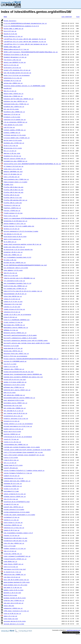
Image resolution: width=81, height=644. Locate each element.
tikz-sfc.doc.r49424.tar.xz (14, 543)
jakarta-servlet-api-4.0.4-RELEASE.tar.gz (19, 278)
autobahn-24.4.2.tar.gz (12, 80)
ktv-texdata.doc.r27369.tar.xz (15, 288)
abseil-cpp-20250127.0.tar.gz (15, 62)
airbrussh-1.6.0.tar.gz (12, 67)
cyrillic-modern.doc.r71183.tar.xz (17, 138)
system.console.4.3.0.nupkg (14, 509)
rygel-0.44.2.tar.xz (11, 460)
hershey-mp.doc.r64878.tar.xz (15, 262)
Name (5, 17)
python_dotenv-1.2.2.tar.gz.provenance (18, 424)
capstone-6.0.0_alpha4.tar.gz (15, 119)
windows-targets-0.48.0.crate (15, 598)
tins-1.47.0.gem (10, 546)
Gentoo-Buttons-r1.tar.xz (13, 36)
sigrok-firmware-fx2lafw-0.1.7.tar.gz (18, 473)
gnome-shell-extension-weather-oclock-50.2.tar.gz (22, 244)
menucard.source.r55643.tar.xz (15, 333)
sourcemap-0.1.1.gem (11, 491)
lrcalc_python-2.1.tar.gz (13, 322)
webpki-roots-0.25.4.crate (14, 590)
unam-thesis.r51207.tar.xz (14, 564)
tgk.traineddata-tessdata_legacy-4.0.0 (18, 533)
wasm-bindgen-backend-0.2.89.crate (17, 582)
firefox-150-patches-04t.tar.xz (15, 200)
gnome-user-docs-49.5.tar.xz (14, 247)
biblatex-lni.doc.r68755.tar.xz (15, 101)
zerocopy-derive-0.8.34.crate (15, 621)
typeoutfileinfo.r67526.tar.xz (15, 559)
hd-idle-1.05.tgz (10, 260)
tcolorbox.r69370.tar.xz (13, 525)
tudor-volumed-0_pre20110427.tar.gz (17, 556)
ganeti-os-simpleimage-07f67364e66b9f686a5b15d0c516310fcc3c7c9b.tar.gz (31, 218)
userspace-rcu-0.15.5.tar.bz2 (15, 569)
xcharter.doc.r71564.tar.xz (14, 600)
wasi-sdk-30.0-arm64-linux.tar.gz (16, 580)
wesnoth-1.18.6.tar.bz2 (12, 593)
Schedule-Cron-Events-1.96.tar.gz (16, 54)
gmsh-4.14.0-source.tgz (12, 239)
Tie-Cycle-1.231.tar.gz (12, 60)
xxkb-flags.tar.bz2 (11, 619)
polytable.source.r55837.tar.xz (15, 403)
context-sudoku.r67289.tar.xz (15, 130)
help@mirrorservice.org (73, 630)
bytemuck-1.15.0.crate (12, 117)
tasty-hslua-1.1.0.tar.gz (13, 522)
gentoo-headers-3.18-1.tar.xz (15, 223)
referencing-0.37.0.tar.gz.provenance (18, 437)
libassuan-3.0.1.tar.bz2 (13, 304)
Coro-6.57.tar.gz (10, 31)
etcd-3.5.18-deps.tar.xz (13, 174)
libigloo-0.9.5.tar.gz (12, 312)
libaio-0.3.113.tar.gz (12, 299)
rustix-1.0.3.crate (11, 457)
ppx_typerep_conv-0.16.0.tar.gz (15, 413)
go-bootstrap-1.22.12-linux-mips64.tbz (18, 249)
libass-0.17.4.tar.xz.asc (13, 301)
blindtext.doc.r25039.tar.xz (14, 112)
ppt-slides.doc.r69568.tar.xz (15, 408)
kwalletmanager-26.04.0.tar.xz (15, 294)
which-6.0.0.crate (10, 595)
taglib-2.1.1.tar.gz (11, 520)
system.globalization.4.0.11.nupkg (17, 512)
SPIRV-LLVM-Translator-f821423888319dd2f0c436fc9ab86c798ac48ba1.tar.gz (31, 52)
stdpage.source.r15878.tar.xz (15, 496)
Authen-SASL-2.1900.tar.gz (14, 28)
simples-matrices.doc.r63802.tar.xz (17, 481)
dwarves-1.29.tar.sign (12, 153)
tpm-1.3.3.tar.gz (10, 551)
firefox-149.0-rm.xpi (12, 195)
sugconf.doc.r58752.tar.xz (14, 507)
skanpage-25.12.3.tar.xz (13, 483)
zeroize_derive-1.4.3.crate (14, 624)
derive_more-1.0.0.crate (13, 140)
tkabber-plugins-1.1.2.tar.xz (15, 548)
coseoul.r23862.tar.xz (12, 132)
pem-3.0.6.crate (10, 392)
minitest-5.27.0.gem (11, 346)
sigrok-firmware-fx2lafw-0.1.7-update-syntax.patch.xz (24, 470)
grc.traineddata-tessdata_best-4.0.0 (17, 257)
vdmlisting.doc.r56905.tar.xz (15, 574)
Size (78, 17)
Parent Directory (10, 21)
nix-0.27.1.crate (10, 364)
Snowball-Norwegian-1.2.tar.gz (15, 57)
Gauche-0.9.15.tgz (10, 34)
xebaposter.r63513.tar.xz (13, 608)
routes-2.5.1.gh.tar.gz (12, 442)
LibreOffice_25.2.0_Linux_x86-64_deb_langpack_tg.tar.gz (25, 41)
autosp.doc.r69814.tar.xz (13, 83)
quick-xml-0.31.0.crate (12, 431)
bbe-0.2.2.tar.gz (10, 91)
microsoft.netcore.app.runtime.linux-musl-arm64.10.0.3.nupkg (27, 343)
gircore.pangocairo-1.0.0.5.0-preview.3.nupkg (21, 231)
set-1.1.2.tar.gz (10, 463)
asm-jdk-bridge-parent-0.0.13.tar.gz (17, 73)
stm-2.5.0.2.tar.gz (11, 499)
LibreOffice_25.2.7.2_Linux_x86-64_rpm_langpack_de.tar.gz (26, 44)
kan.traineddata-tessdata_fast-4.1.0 (17, 283)
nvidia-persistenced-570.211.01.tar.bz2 (19, 372)
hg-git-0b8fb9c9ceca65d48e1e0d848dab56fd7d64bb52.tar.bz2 (25, 265)
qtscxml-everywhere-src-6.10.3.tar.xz (18, 426)
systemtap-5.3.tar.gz (12, 517)
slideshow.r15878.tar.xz (13, 486)
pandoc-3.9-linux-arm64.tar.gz (15, 382)
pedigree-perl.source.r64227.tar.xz (17, 390)
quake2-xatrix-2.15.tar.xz (14, 429)
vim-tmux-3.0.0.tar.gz (12, 577)
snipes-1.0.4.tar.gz (11, 489)
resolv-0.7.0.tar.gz (11, 439)
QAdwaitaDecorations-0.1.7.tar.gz (16, 49)
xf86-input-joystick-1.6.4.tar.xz (16, 611)
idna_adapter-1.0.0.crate (13, 270)
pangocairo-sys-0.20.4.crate (14, 385)
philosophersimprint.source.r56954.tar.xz (19, 398)
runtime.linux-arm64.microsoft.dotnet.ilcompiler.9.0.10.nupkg (27, 450)
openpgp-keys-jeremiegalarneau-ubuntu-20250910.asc (23, 374)
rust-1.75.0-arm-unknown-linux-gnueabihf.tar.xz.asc (23, 452)
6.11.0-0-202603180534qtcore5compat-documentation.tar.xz (25, 23)
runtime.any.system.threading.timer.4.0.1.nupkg (22, 447)
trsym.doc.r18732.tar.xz (13, 554)
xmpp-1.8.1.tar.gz (10, 616)
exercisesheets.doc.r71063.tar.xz (16, 179)
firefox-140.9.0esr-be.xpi (14, 187)
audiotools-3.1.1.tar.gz (13, 78)
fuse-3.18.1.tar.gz (11, 216)
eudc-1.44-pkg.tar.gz (12, 177)
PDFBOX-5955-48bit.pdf (12, 47)
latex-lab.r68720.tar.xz (13, 296)
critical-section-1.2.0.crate (15, 135)
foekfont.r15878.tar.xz (12, 208)
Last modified (67, 17)
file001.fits (8, 184)
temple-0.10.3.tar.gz (12, 530)
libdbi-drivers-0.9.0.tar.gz (14, 309)
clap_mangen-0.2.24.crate (13, 125)
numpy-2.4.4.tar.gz (11, 366)
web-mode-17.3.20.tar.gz (13, 587)
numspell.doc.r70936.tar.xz (14, 369)
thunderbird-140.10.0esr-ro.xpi (15, 538)
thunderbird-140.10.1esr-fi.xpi (15, 541)
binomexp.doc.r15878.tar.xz (14, 106)
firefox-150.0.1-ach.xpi (13, 203)
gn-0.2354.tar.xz (10, 242)
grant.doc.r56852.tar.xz (13, 255)
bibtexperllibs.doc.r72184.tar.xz (16, 104)
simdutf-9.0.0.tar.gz (12, 476)
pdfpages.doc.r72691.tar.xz (14, 387)
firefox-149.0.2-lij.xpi (13, 197)
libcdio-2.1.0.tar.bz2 (12, 307)
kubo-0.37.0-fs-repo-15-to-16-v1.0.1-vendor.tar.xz (23, 291)
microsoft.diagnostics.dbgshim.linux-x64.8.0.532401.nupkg (26, 340)
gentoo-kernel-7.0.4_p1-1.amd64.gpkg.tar (19, 226)
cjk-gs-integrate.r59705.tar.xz (15, 122)
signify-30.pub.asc (11, 468)
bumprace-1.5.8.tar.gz (12, 114)
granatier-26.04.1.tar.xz (13, 252)
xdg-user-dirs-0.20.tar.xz (14, 603)
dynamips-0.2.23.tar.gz (12, 156)
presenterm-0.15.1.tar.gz (13, 416)
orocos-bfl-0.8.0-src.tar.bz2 (15, 379)
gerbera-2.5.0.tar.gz (12, 229)
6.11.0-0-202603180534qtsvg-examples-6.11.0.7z (21, 26)
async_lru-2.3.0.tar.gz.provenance (17, 75)
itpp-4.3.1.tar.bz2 (11, 275)
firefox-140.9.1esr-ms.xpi (14, 192)
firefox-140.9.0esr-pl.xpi (14, 190)
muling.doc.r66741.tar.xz (13, 351)
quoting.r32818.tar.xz (12, 434)
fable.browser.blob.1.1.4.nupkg (15, 182)
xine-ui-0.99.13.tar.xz (12, 613)
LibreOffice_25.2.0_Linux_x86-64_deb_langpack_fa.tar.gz (25, 39)
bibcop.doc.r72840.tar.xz (13, 96)
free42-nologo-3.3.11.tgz (13, 213)
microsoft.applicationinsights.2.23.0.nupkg (20, 335)
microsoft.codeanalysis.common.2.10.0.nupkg (20, 338)
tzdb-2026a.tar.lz (10, 561)
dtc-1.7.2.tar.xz (10, 151)
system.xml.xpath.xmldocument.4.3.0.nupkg (19, 515)
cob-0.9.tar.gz (9, 127)
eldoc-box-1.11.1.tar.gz (13, 169)
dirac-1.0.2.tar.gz (11, 145)
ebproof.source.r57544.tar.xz (15, 158)
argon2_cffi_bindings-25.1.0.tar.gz (17, 70)
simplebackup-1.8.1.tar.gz (14, 478)
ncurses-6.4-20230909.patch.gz (15, 361)
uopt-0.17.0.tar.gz (11, 567)
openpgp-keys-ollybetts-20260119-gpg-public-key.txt (23, 377)
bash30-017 (8, 88)
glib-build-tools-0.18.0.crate (15, 236)
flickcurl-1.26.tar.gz (12, 205)
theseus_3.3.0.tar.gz (12, 535)
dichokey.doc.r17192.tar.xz (14, 143)
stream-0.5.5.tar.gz (11, 504)
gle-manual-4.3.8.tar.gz (13, 234)
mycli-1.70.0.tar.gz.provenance (15, 356)
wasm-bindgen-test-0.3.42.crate (15, 585)
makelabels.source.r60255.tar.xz (16, 327)
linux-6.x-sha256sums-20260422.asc (17, 320)
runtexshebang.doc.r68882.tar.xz (16, 444)
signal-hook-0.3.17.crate (13, 465)
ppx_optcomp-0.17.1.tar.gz (14, 411)
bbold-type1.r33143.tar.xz (14, 93)
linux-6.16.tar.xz (10, 317)
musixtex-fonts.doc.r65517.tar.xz (16, 353)
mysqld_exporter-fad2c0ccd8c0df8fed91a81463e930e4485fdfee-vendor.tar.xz (31, 359)
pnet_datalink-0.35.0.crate (14, 400)
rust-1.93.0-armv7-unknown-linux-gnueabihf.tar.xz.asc (24, 455)
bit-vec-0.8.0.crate (11, 109)
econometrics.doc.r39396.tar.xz (15, 161)
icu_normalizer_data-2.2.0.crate (16, 268)
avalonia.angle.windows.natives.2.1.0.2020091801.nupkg (24, 86)
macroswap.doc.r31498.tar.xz (14, 325)
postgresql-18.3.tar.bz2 (13, 405)
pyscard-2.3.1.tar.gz (12, 421)
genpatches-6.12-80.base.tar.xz (15, 221)
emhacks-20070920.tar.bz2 (13, 171)
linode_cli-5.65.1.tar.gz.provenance (17, 314)
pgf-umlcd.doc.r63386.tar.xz (14, 395)
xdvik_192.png (9, 606)
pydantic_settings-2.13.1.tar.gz (16, 418)
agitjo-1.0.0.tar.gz (11, 65)
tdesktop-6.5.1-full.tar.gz (14, 528)
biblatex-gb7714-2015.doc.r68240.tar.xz (19, 99)
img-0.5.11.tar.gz (10, 273)
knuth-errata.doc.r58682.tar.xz (15, 286)
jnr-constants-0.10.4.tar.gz (14, 281)
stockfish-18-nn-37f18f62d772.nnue (17, 502)
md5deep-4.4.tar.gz (11, 330)
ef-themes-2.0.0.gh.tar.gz (14, 166)
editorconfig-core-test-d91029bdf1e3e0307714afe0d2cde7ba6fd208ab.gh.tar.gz (32, 164)
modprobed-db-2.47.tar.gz (13, 348)
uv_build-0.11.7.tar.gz (12, 572)
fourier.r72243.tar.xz (12, 210)
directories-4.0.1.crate (13, 148)
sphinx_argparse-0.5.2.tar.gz (15, 494)
